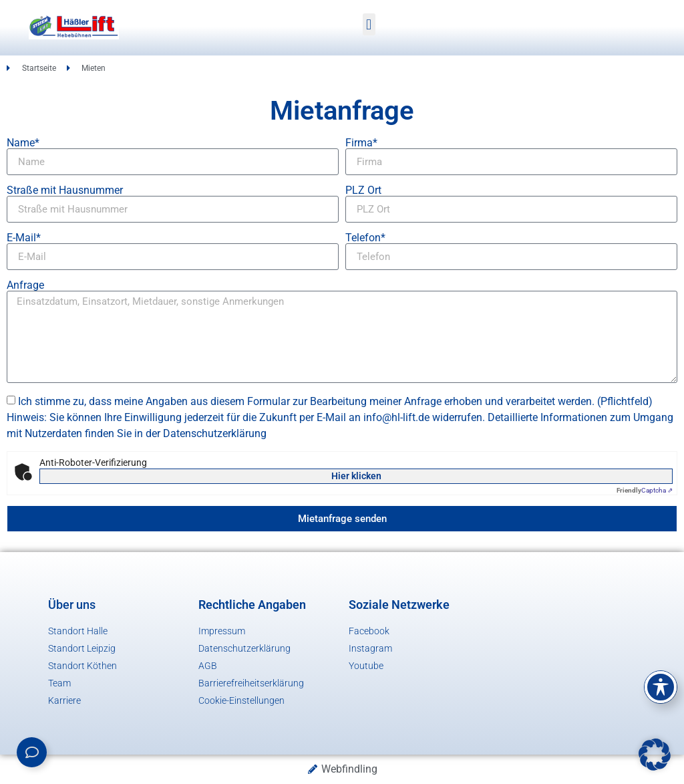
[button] (369, 24)
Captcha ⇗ (645, 490)
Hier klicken (356, 476)
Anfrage (25, 285)
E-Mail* (24, 238)
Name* (23, 143)
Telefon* (365, 238)
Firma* (361, 143)
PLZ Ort (363, 190)
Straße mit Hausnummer (65, 190)
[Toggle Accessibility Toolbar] (661, 687)
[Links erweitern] (32, 752)
